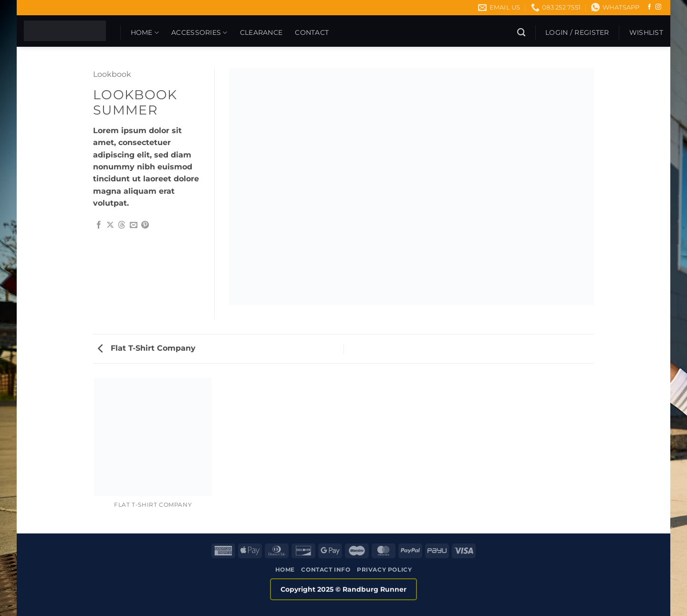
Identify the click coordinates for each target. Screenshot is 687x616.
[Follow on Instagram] (658, 7)
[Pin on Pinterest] (145, 225)
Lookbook (112, 74)
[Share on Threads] (122, 225)
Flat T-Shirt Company (147, 348)
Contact (312, 32)
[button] (577, 33)
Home (145, 33)
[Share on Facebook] (99, 225)
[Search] (521, 33)
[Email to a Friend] (134, 225)
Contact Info (326, 569)
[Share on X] (110, 225)
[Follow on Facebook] (649, 7)
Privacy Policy (384, 569)
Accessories (199, 33)
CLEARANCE (261, 32)
